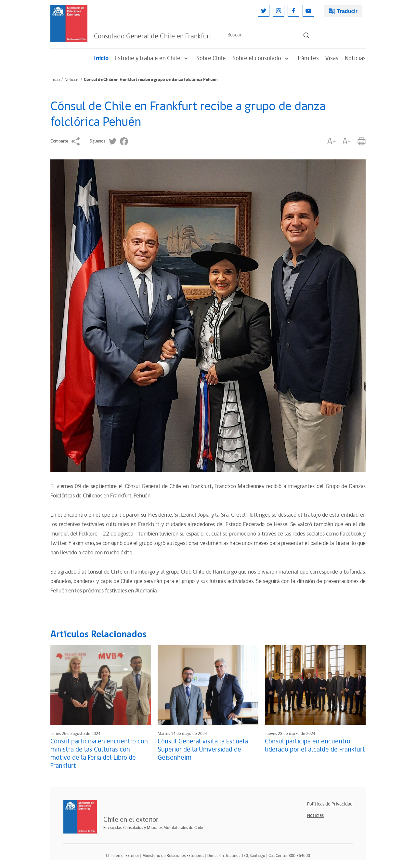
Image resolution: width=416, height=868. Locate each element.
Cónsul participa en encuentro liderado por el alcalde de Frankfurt (315, 746)
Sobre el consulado (261, 58)
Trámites (308, 58)
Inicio (101, 58)
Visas (332, 58)
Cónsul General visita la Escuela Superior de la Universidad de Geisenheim (203, 750)
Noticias (355, 58)
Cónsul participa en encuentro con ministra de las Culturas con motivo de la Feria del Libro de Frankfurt (99, 754)
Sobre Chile (211, 58)
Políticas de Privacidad (330, 804)
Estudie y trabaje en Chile (152, 58)
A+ (331, 141)
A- (347, 141)
